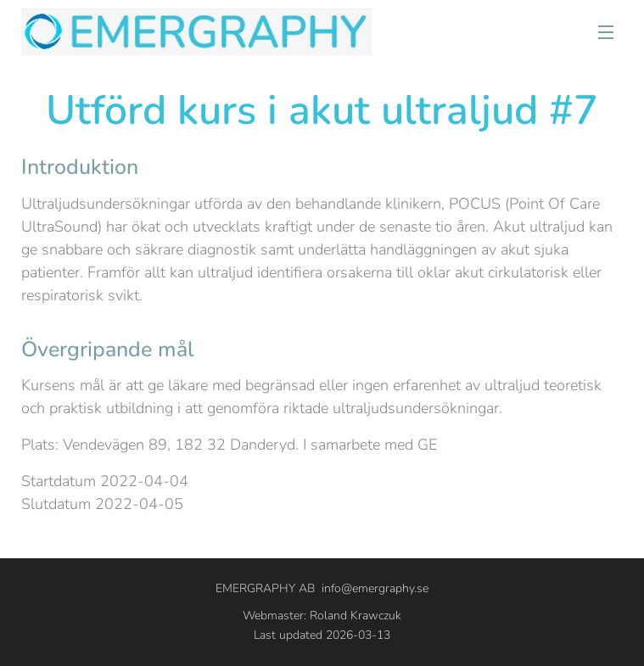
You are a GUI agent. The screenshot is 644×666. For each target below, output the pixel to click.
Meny (606, 32)
